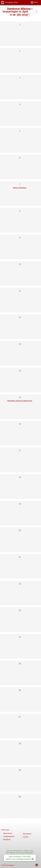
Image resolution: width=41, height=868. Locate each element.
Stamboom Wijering (19, 9)
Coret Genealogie (8, 865)
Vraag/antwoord (9, 836)
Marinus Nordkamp (20, 188)
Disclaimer (7, 840)
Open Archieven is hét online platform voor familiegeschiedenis (20, 858)
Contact (26, 837)
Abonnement (8, 833)
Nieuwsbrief (27, 834)
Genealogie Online (11, 2)
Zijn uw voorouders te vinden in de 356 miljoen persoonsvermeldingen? (20, 852)
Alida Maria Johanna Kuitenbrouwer (20, 401)
